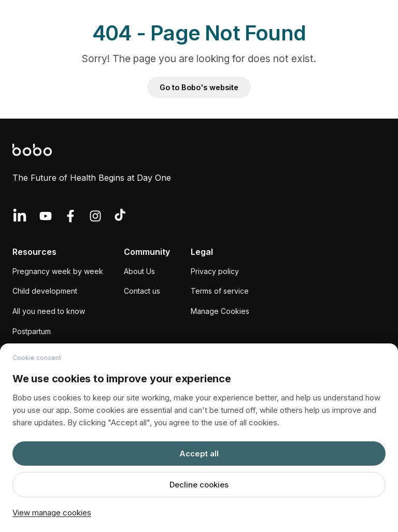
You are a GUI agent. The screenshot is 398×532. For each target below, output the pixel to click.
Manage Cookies (220, 311)
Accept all (199, 454)
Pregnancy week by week (58, 271)
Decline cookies (199, 485)
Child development (45, 291)
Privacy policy (215, 271)
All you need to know (49, 311)
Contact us (142, 291)
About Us (139, 271)
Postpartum (32, 331)
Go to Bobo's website (199, 87)
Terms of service (220, 291)
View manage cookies (52, 513)
